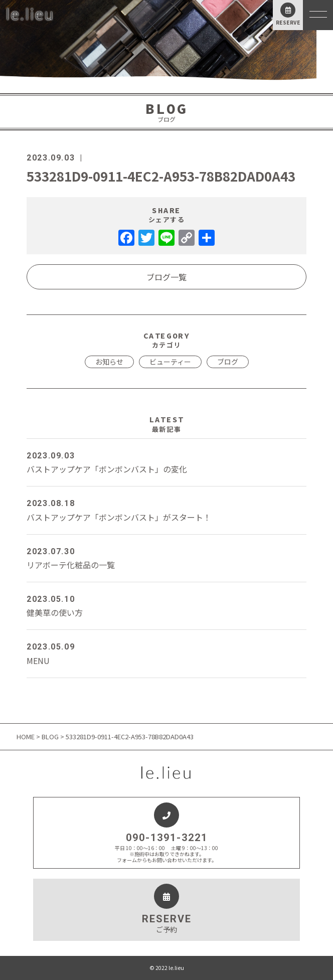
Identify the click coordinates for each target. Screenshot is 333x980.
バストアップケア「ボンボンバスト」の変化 (166, 462)
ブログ (228, 362)
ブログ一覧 (166, 277)
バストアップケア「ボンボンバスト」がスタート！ (166, 510)
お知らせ (109, 362)
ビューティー (170, 362)
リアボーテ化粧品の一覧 (166, 558)
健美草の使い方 (166, 605)
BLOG (50, 737)
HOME (26, 737)
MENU (166, 653)
